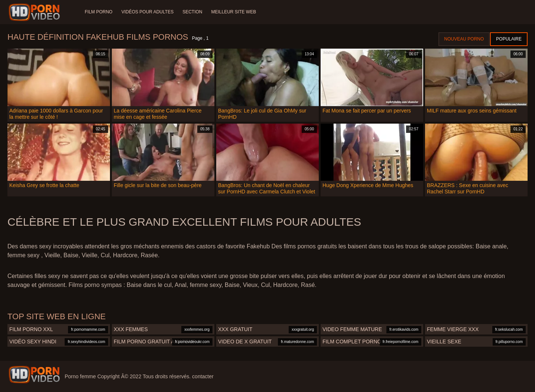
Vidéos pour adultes (147, 12)
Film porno (99, 12)
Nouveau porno (464, 39)
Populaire (509, 39)
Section (192, 12)
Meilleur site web (234, 12)
